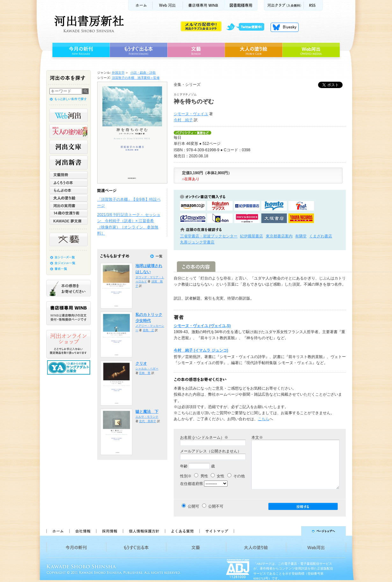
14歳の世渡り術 (69, 213)
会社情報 (83, 531)
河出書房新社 (88, 24)
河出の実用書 (69, 205)
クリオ (141, 363)
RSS (313, 5)
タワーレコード (301, 218)
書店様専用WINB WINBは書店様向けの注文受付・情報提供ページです (69, 313)
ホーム (140, 5)
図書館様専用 (241, 5)
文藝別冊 (69, 175)
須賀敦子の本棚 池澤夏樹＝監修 (136, 78)
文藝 (196, 50)
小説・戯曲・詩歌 (143, 73)
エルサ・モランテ (147, 417)
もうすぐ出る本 (138, 50)
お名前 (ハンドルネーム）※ (204, 437)
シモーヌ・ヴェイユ (191, 114)
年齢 (184, 466)
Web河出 (168, 5)
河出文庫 (69, 147)
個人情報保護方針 (144, 531)
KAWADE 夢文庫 (69, 221)
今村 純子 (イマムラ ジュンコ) (201, 350)
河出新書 (69, 162)
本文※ (257, 437)
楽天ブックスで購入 (220, 206)
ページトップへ (293, 531)
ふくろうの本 (69, 183)
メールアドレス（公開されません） (211, 451)
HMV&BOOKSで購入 (247, 218)
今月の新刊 (80, 50)
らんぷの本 (69, 190)
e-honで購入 (220, 218)
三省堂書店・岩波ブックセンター (209, 236)
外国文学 (118, 73)
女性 (218, 476)
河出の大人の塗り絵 (69, 131)
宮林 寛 (145, 373)
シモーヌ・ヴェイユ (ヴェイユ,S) (202, 326)
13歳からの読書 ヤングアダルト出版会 (69, 367)
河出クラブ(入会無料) (284, 5)
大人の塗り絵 (254, 50)
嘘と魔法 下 (147, 412)
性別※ (186, 476)
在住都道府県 (192, 484)
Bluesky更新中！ (285, 27)
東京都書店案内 (279, 236)
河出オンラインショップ (69, 344)
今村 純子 (183, 120)
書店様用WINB (204, 5)
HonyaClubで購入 (193, 218)
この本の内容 (196, 267)
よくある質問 (182, 531)
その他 (236, 476)
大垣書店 (274, 218)
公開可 (193, 506)
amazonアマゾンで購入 (193, 206)
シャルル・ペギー (147, 369)
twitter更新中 (247, 27)
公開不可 (216, 506)
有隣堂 (301, 236)
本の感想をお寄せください (69, 288)
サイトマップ (217, 531)
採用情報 (109, 531)
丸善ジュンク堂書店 (197, 242)
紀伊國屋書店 (251, 236)
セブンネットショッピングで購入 (301, 206)
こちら (264, 419)
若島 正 (149, 330)
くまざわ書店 (321, 236)
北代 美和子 (148, 421)
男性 (201, 476)
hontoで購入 (274, 206)
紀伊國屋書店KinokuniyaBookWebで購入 (247, 206)
